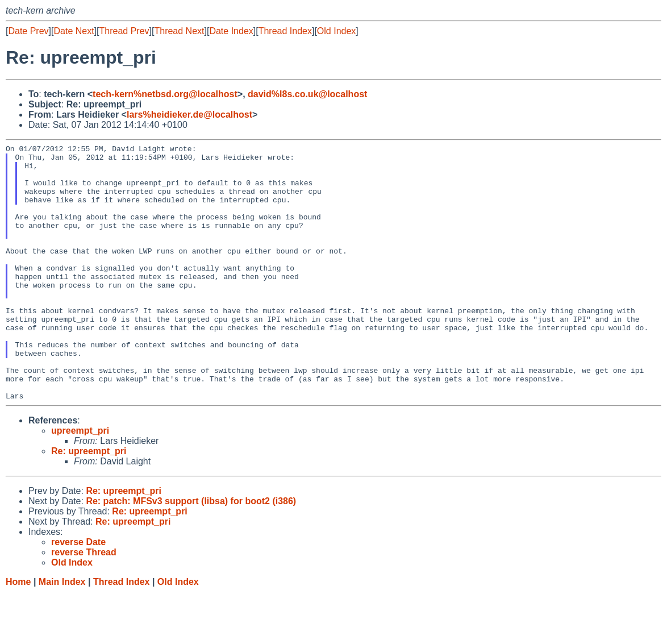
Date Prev (28, 31)
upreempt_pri (80, 482)
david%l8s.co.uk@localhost (307, 94)
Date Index (231, 31)
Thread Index (285, 31)
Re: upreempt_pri (89, 502)
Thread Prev (124, 31)
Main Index (62, 633)
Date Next (74, 31)
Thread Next (179, 31)
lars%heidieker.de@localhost (189, 115)
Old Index (336, 31)
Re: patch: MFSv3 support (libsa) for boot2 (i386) (191, 552)
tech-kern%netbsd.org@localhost (165, 94)
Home (18, 633)
